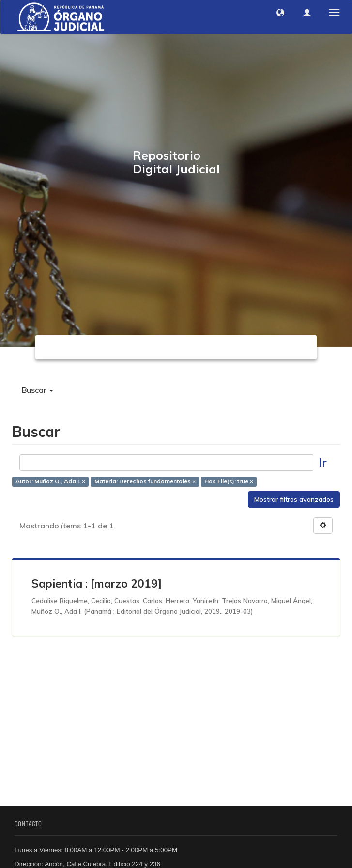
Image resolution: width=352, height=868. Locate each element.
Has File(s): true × (229, 482)
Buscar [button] (38, 390)
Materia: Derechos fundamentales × (145, 482)
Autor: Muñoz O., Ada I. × (50, 482)
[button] (280, 13)
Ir (323, 462)
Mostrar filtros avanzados (294, 499)
